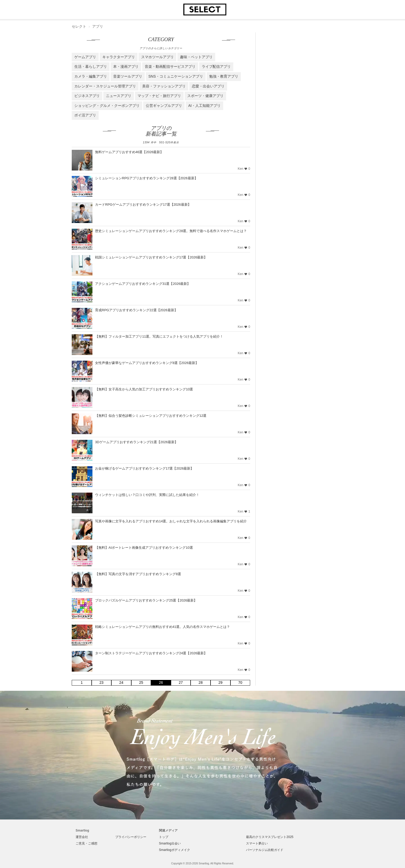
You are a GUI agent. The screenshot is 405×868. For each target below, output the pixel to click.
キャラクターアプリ (119, 57)
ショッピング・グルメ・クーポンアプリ (107, 106)
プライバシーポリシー (131, 837)
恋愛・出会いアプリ (208, 86)
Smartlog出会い (170, 843)
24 (121, 682)
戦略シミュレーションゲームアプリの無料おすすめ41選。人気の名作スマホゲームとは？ (162, 627)
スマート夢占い (257, 843)
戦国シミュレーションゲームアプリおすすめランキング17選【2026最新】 (151, 257)
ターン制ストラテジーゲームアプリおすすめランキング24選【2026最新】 (151, 653)
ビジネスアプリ (87, 96)
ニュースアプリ (119, 96)
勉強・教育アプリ (224, 76)
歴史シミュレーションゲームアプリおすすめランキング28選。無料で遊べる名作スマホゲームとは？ (171, 231)
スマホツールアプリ (157, 57)
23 (102, 682)
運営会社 (82, 837)
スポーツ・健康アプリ (205, 96)
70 (240, 682)
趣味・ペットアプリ (196, 57)
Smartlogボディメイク (175, 850)
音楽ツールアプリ (128, 76)
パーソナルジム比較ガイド (265, 850)
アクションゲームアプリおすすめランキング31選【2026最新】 (143, 284)
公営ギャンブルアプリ (164, 106)
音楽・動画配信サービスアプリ (170, 66)
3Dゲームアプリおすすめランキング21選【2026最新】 (136, 442)
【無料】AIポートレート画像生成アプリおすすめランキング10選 (144, 548)
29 (220, 682)
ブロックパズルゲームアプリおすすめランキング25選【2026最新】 (146, 600)
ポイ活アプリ (85, 115)
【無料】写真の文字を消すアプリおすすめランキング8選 (138, 574)
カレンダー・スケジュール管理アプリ (105, 86)
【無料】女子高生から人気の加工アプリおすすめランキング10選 (144, 389)
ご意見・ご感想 (86, 843)
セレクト (79, 26)
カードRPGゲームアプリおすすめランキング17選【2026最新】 (143, 205)
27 (181, 682)
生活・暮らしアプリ (91, 66)
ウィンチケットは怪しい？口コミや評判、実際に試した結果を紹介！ (147, 495)
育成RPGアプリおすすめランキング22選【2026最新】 (136, 310)
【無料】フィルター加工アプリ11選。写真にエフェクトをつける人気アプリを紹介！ (159, 336)
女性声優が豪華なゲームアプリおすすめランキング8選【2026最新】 (147, 363)
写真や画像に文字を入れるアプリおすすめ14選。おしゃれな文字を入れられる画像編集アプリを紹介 (171, 521)
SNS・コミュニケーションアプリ (176, 76)
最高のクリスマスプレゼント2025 (270, 837)
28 (201, 682)
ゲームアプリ (85, 57)
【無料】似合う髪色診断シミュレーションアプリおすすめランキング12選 (151, 416)
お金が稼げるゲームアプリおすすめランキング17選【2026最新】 (144, 468)
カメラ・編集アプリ (91, 76)
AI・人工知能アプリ (204, 106)
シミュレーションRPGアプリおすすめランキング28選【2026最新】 (146, 178)
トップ (164, 837)
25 (141, 682)
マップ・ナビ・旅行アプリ (159, 96)
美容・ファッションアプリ (164, 86)
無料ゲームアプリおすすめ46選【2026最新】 (129, 152)
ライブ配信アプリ (216, 66)
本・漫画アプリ (126, 66)
